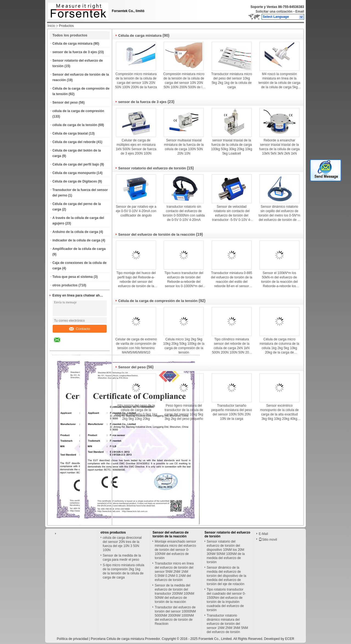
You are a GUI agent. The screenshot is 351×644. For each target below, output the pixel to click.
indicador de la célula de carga (76, 240)
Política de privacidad (72, 639)
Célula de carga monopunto (74, 173)
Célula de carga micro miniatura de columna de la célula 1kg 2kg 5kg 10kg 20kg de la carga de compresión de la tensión (279, 346)
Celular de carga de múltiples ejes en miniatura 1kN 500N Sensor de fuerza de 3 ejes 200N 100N (136, 147)
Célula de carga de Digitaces (75, 181)
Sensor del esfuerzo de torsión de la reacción (157, 234)
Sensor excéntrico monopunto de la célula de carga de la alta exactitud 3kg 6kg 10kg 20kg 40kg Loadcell (279, 412)
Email (300, 12)
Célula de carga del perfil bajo (76, 164)
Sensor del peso (65, 102)
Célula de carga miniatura (72, 44)
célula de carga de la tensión (75, 125)
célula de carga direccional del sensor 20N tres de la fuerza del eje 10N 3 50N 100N (122, 544)
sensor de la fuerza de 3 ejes (75, 52)
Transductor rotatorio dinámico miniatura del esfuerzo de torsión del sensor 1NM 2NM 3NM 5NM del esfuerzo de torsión (227, 624)
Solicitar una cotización (274, 12)
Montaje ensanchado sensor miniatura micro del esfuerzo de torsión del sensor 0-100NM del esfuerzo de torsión (175, 550)
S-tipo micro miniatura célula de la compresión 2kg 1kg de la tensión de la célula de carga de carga (124, 571)
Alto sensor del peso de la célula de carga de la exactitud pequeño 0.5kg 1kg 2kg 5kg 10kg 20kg (136, 412)
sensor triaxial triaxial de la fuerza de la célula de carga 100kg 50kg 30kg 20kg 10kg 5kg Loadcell (232, 147)
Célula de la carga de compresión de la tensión (158, 301)
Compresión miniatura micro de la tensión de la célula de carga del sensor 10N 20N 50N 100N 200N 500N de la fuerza (184, 81)
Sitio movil (268, 540)
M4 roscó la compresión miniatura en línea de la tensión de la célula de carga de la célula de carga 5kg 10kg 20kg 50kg (279, 81)
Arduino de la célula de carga (75, 232)
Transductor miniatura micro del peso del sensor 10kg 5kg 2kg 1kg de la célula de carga (232, 81)
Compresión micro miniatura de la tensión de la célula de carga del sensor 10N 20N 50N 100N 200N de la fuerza (136, 81)
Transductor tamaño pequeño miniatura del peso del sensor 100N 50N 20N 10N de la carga (232, 412)
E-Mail (263, 534)
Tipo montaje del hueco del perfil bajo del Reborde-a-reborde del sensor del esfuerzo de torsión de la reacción (136, 280)
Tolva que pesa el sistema (73, 277)
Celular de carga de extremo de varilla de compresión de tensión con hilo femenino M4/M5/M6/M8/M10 (136, 346)
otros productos (65, 285)
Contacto (80, 329)
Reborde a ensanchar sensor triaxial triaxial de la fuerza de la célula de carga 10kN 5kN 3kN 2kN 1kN (279, 147)
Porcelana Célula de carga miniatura (117, 639)
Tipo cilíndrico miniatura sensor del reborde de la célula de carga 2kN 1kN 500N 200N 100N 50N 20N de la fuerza (232, 346)
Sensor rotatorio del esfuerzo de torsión (152, 168)
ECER (290, 639)
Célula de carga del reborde (74, 142)
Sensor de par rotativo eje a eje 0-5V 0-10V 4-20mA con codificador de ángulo (136, 211)
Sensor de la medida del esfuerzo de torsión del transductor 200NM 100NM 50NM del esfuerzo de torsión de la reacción (174, 594)
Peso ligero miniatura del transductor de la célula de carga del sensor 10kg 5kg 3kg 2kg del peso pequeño (184, 412)
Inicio (51, 26)
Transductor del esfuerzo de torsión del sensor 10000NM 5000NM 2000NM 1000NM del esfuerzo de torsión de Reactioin (175, 615)
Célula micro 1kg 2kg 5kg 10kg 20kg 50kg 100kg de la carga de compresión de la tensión (184, 346)
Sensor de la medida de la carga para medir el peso (122, 558)
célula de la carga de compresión (78, 111)
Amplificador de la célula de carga (79, 249)
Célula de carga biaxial (70, 133)
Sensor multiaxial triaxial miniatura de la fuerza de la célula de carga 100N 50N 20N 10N (184, 147)
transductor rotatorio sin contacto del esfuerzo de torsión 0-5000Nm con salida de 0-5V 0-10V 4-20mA (184, 213)
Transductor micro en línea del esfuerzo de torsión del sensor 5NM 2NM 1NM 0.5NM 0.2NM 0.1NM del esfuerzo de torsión (174, 572)
